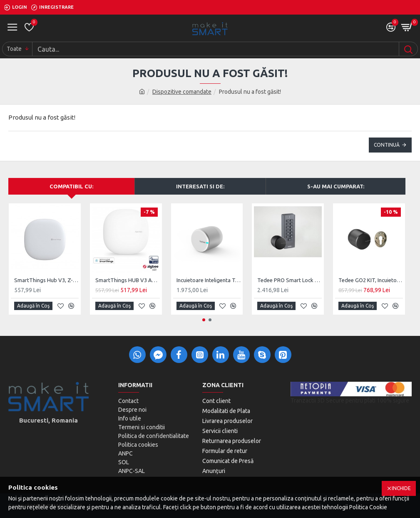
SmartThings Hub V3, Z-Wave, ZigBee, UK (46, 280)
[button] (204, 320)
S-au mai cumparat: (336, 186)
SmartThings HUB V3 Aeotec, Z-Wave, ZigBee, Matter (128, 280)
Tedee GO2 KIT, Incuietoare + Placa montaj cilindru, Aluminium (371, 280)
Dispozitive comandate (182, 92)
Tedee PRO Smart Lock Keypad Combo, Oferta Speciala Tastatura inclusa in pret (290, 280)
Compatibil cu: (71, 186)
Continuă (387, 145)
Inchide (401, 488)
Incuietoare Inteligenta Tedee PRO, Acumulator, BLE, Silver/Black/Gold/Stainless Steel (209, 280)
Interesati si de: (200, 186)
